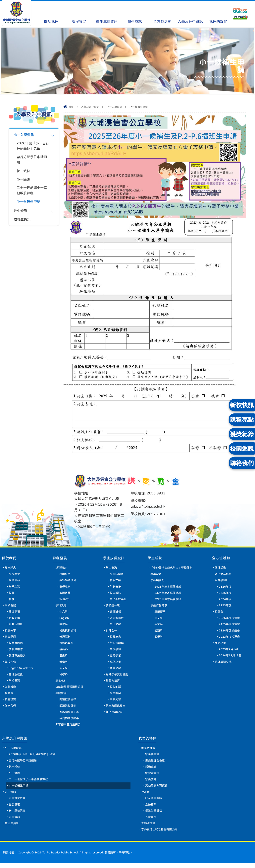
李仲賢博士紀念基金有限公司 (159, 834)
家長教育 (151, 783)
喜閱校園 (62, 696)
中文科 (64, 613)
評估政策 (66, 600)
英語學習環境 (69, 581)
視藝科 (64, 651)
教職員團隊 (16, 651)
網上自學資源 (115, 715)
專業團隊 (10, 638)
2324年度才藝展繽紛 (168, 594)
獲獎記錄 (157, 574)
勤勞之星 (116, 670)
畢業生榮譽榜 (154, 815)
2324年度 (225, 600)
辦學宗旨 (14, 587)
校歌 (12, 600)
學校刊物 (10, 664)
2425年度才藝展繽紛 (168, 587)
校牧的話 (116, 689)
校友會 (145, 796)
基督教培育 (113, 683)
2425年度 (225, 594)
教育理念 (10, 568)
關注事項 (14, 613)
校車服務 (116, 594)
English (65, 619)
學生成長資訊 (107, 14)
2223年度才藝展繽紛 (168, 600)
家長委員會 (152, 758)
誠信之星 (116, 664)
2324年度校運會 (229, 632)
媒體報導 (10, 689)
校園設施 (10, 702)
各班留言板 (117, 619)
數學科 (64, 625)
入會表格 (151, 822)
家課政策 (66, 594)
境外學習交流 (223, 664)
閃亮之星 (221, 645)
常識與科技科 (69, 632)
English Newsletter (21, 670)
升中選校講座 (17, 815)
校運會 (219, 613)
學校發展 (10, 606)
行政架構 (14, 619)
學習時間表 (117, 574)
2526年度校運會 (229, 619)
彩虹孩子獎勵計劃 (118, 677)
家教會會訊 (152, 777)
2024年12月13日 (230, 657)
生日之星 (116, 625)
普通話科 (66, 638)
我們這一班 (113, 606)
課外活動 (221, 568)
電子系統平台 (119, 600)
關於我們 (51, 14)
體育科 (64, 664)
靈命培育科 (67, 645)
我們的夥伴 (218, 14)
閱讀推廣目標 (69, 702)
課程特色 (66, 574)
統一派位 (24, 172)
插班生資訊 (23, 221)
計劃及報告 (16, 625)
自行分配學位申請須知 (33, 161)
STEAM (61, 683)
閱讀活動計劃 (69, 708)
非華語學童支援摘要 (69, 728)
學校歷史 (14, 574)
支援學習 (116, 651)
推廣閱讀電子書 (70, 715)
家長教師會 (148, 751)
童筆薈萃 (161, 613)
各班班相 (116, 613)
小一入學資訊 (114, 107)
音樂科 (64, 657)
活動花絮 (151, 770)
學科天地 (62, 606)
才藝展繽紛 (158, 581)
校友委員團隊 (154, 802)
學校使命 (14, 581)
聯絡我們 (10, 708)
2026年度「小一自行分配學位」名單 (32, 146)
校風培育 (116, 638)
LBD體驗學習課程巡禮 (70, 689)
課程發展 (79, 14)
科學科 (64, 677)
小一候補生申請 (29, 203)
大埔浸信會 (148, 828)
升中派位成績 (17, 802)
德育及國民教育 (116, 708)
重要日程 (14, 809)
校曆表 (9, 696)
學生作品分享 (159, 606)
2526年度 (225, 587)
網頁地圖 (9, 857)
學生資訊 (112, 568)
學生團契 (116, 696)
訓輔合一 (112, 632)
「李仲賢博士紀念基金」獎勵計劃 (172, 568)
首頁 (71, 107)
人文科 (64, 670)
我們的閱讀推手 (70, 721)
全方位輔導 (117, 645)
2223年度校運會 (229, 638)
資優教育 (66, 587)
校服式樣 (116, 581)
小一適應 (24, 181)
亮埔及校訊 (16, 677)
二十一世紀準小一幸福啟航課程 (33, 192)
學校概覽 (14, 683)
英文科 (159, 625)
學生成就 (135, 14)
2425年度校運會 (229, 625)
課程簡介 (62, 568)
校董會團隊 (16, 645)
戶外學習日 (222, 581)
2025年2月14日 (229, 651)
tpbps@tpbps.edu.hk (148, 506)
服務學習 (116, 657)
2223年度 (225, 606)
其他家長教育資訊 (156, 790)
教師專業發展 (17, 657)
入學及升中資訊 (190, 14)
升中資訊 (21, 213)
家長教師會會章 (155, 764)
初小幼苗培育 (223, 574)
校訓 (12, 594)
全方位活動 (162, 14)
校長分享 (10, 632)
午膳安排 (116, 587)
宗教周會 (116, 702)
